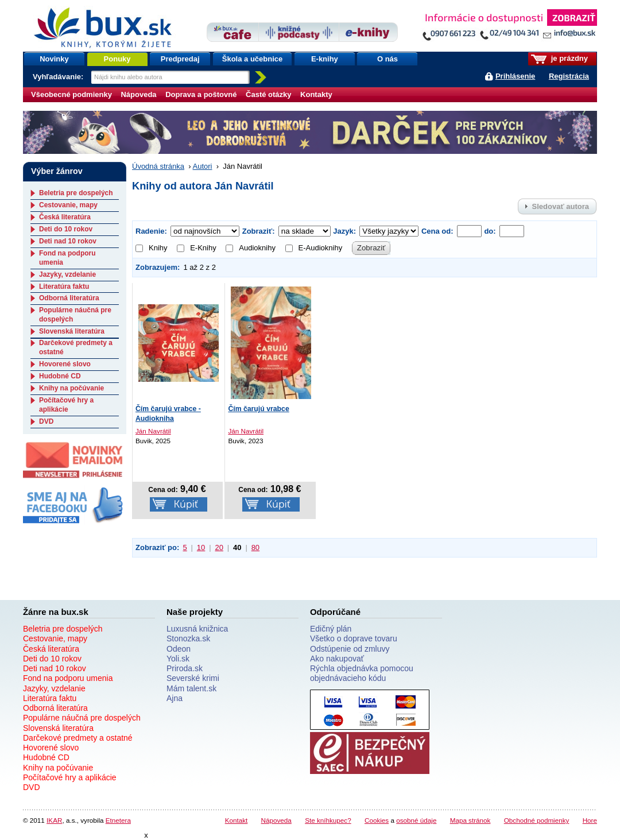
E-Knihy (197, 248)
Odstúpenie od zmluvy (350, 649)
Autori (203, 166)
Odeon (179, 649)
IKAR (54, 820)
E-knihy (325, 59)
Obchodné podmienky (537, 820)
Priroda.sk (185, 668)
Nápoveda (138, 94)
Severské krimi (193, 678)
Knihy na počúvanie (71, 388)
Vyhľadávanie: (59, 77)
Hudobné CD (60, 376)
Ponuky (117, 59)
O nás (387, 59)
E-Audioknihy (314, 248)
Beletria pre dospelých (76, 193)
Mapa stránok (470, 820)
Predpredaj (180, 59)
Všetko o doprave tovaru (354, 638)
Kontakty (316, 94)
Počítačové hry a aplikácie (66, 405)
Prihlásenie (515, 76)
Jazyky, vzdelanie (67, 274)
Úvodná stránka (158, 166)
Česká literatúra (65, 217)
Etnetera (118, 820)
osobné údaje (416, 820)
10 (201, 547)
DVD (46, 421)
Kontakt (237, 820)
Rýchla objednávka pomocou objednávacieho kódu (362, 673)
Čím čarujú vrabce (258, 409)
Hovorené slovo (65, 364)
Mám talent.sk (191, 688)
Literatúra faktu (64, 287)
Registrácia (569, 76)
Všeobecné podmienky (71, 94)
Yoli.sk (178, 659)
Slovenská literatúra (72, 331)
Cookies (377, 820)
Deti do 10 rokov (66, 229)
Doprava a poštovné (201, 94)
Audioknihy (251, 248)
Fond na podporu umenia (68, 678)
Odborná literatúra (69, 298)
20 (219, 547)
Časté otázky (268, 94)
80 (255, 547)
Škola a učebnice (253, 59)
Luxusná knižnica (197, 629)
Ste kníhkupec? (328, 820)
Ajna (175, 698)
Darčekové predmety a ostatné (78, 738)
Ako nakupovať (337, 659)
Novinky (54, 59)
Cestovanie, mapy (68, 205)
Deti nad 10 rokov (68, 241)
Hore (590, 820)
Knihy (152, 248)
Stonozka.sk (188, 638)
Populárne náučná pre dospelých (82, 718)
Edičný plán (331, 629)
